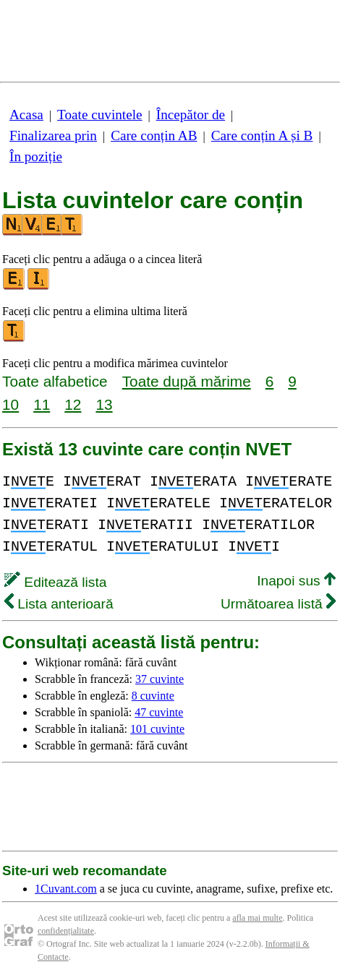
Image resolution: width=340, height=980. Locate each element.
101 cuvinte (157, 729)
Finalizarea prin (53, 136)
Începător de (191, 115)
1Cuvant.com (66, 889)
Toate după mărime (187, 381)
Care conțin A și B (262, 136)
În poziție (36, 156)
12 (73, 404)
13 (104, 404)
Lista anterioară (59, 604)
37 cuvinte (160, 679)
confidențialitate (66, 931)
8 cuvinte (153, 696)
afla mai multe (257, 918)
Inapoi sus (296, 581)
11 (42, 404)
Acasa (26, 115)
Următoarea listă (278, 604)
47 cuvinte (159, 712)
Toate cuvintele (99, 115)
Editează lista (55, 582)
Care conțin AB (154, 136)
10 (10, 404)
